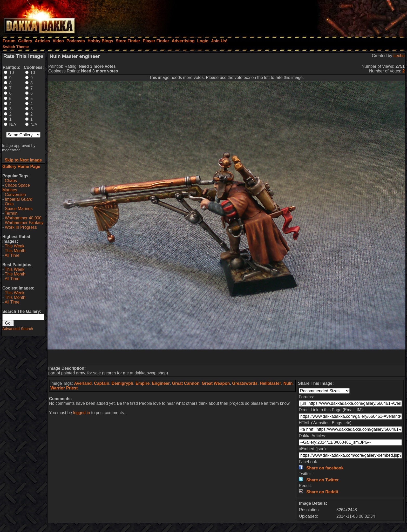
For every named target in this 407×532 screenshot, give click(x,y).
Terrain (11, 213)
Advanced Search (18, 329)
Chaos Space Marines (16, 188)
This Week (14, 246)
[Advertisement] (337, 17)
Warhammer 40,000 (23, 218)
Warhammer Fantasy (24, 223)
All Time (12, 255)
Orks (9, 204)
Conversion (15, 195)
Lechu (399, 56)
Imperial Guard (19, 199)
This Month (15, 251)
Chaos (11, 181)
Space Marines (19, 209)
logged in (82, 413)
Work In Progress (21, 227)
